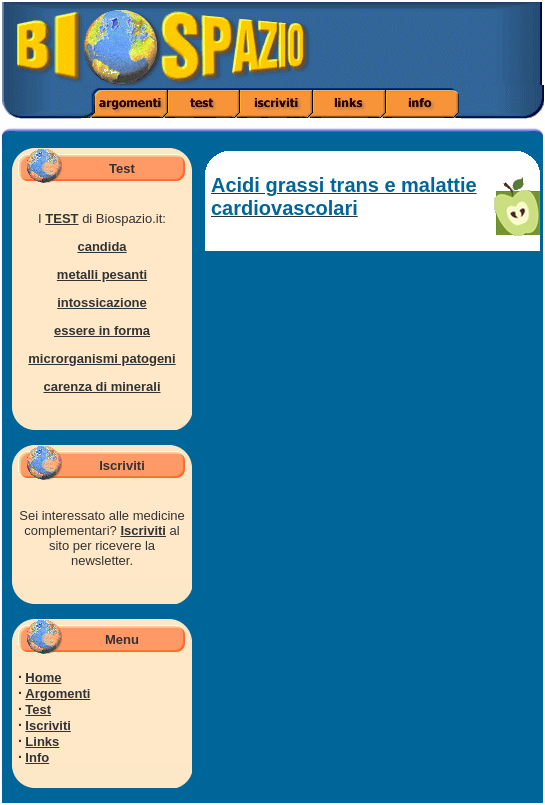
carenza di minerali (101, 386)
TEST (61, 218)
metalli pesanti (102, 274)
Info (37, 757)
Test (38, 709)
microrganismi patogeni (101, 358)
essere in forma (102, 330)
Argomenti (57, 693)
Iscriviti (143, 530)
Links (42, 741)
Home (43, 677)
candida (101, 246)
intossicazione (102, 302)
